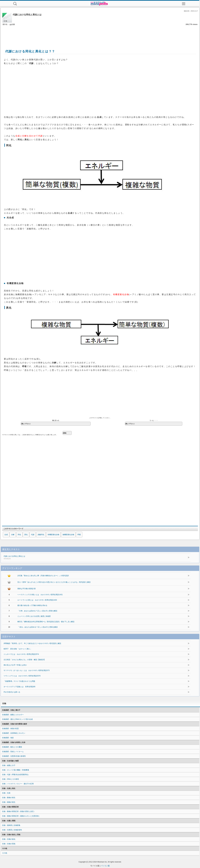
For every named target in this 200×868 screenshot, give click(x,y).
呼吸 (79, 535)
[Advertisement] (100, 34)
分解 (13, 535)
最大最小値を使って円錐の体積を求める (32, 605)
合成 (6, 535)
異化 (26, 535)
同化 (19, 535)
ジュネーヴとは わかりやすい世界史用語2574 (21, 654)
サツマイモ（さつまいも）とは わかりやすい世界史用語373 (27, 670)
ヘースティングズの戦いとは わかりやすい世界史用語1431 (40, 595)
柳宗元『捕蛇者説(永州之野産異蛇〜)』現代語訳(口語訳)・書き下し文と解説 (46, 622)
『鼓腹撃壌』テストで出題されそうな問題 (19, 681)
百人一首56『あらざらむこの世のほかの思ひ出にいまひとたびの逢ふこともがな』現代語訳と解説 (54, 582)
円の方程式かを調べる (12, 692)
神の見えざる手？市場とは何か (15, 665)
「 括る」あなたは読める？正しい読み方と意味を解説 (38, 627)
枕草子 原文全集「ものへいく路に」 (18, 649)
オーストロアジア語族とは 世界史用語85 (19, 687)
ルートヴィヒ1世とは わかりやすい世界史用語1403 (37, 600)
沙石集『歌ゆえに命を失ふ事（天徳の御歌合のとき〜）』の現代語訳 (43, 576)
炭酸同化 (41, 535)
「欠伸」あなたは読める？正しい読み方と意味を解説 (37, 611)
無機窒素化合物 (68, 535)
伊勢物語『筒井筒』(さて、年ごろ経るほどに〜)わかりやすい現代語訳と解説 (32, 643)
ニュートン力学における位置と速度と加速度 (34, 616)
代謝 (33, 535)
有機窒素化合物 (53, 535)
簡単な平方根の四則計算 (27, 589)
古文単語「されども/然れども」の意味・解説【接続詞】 (25, 660)
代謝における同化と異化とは (83, 558)
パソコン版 (105, 866)
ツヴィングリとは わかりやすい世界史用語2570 (22, 676)
